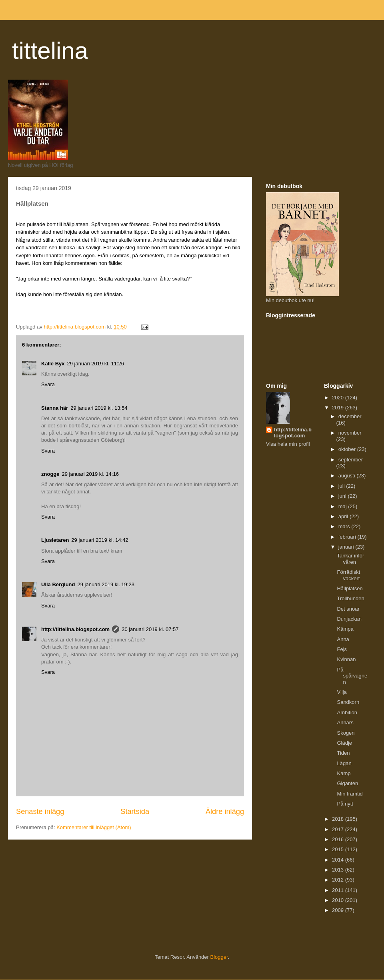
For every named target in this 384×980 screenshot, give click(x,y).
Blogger (219, 957)
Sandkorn (348, 702)
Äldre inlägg (225, 812)
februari (348, 537)
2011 (339, 890)
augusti (348, 476)
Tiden (343, 753)
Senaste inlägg (40, 812)
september (351, 460)
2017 (339, 829)
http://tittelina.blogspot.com (75, 629)
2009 (339, 910)
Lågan (344, 763)
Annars (345, 722)
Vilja (342, 692)
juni (343, 496)
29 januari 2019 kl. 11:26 (96, 364)
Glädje (344, 743)
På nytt (345, 804)
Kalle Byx (53, 364)
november (350, 433)
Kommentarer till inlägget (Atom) (94, 827)
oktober (348, 449)
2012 (339, 880)
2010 (339, 900)
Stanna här (55, 408)
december (350, 416)
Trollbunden (350, 598)
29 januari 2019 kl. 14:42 (100, 540)
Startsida (135, 812)
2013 (339, 870)
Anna (343, 639)
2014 (339, 860)
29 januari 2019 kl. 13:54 (99, 408)
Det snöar (348, 609)
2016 (339, 839)
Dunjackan (349, 619)
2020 (339, 398)
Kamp (344, 773)
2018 (339, 819)
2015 (339, 849)
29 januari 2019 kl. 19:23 (106, 584)
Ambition (347, 712)
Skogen (346, 733)
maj (343, 506)
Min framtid (350, 794)
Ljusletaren (55, 540)
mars (345, 526)
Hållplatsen (350, 588)
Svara (48, 384)
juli (342, 486)
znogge (50, 474)
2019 (339, 408)
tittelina (50, 51)
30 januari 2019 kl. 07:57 (150, 629)
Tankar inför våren (350, 559)
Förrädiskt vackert (348, 575)
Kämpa (345, 629)
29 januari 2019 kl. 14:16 (90, 474)
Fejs (342, 649)
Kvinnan (346, 659)
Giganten (347, 783)
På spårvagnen (352, 676)
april (344, 516)
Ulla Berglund (58, 584)
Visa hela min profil (288, 444)
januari (347, 547)
